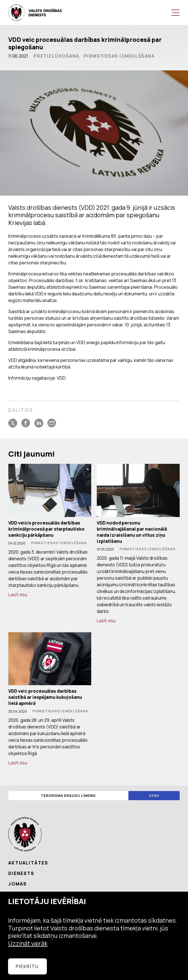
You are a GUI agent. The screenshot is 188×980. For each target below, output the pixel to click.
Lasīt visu (18, 595)
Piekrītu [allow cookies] (27, 966)
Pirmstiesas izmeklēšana (119, 56)
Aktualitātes (28, 863)
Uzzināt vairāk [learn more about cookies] (28, 943)
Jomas (18, 884)
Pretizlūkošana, (57, 56)
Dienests (21, 873)
